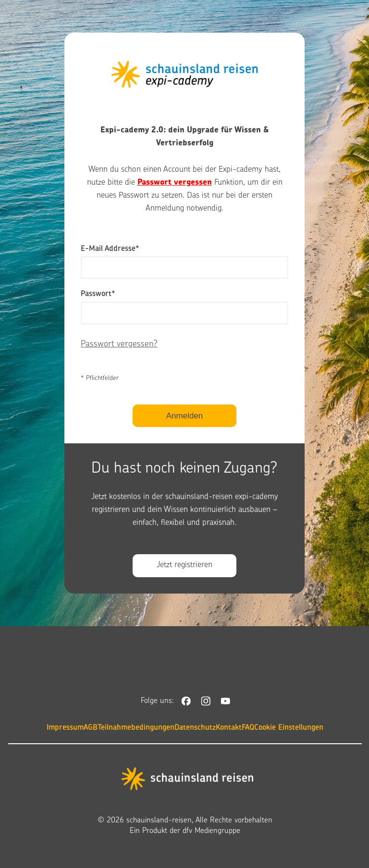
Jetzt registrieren (184, 565)
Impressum (65, 728)
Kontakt (229, 728)
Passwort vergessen (175, 183)
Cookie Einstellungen (289, 728)
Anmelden (185, 416)
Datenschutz (195, 728)
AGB (91, 728)
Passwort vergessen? (119, 344)
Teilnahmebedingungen (136, 728)
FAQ (248, 728)
